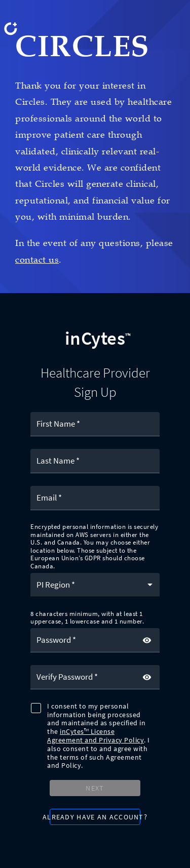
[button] (95, 585)
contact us (37, 260)
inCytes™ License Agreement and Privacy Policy (96, 736)
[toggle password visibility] (147, 640)
